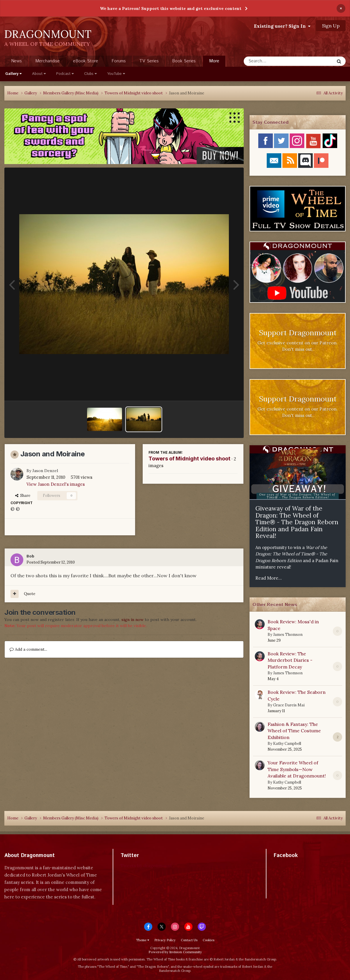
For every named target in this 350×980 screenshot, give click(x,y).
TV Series (149, 61)
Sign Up (331, 26)
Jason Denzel (45, 471)
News (16, 61)
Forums (119, 61)
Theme (143, 940)
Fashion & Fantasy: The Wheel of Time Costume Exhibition (294, 731)
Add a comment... (28, 649)
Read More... (269, 578)
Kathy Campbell (287, 744)
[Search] (274, 61)
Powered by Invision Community (175, 952)
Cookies (208, 940)
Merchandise (47, 61)
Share (23, 496)
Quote (30, 594)
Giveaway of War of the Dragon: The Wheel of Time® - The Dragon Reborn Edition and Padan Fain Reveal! (297, 522)
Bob (30, 556)
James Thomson (288, 635)
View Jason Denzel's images (56, 484)
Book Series (184, 61)
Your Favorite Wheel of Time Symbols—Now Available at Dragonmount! (297, 769)
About (39, 74)
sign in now (132, 620)
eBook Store (86, 61)
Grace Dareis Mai (289, 705)
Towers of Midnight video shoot (189, 459)
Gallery (13, 74)
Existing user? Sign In (282, 26)
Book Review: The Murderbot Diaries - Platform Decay (290, 660)
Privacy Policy (165, 940)
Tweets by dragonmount (146, 866)
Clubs (90, 74)
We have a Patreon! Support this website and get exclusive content (171, 8)
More (214, 61)
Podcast (65, 74)
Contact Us (189, 940)
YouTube (116, 74)
